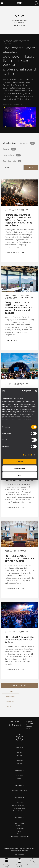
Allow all (19, 462)
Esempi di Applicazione (19, 790)
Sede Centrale (19, 823)
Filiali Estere (19, 826)
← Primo (10, 692)
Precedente (10, 697)
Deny (19, 475)
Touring (20, 755)
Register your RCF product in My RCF (30, 725)
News (20, 831)
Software (20, 778)
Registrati (16, 20)
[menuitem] (20, 855)
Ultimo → (10, 707)
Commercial (19, 761)
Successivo (10, 702)
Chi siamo (20, 834)
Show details (28, 455)
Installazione (19, 758)
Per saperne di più (11, 105)
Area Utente (19, 803)
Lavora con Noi (19, 829)
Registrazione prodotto (20, 805)
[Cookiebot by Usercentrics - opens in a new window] (23, 391)
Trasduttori (19, 763)
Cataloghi (20, 775)
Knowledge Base (19, 808)
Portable (20, 752)
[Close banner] (36, 391)
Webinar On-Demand (19, 811)
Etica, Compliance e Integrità (20, 837)
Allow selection (19, 468)
